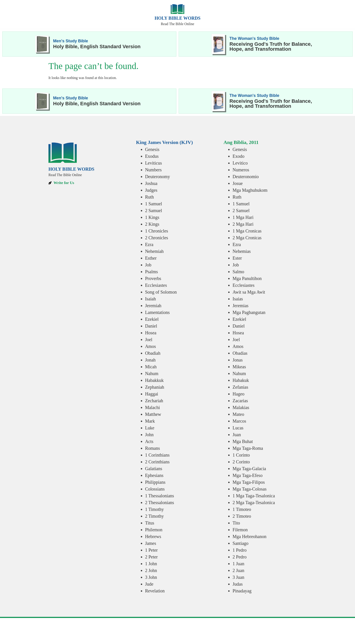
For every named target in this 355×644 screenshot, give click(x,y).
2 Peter (151, 557)
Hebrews (153, 536)
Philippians (155, 482)
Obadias (240, 353)
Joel (149, 340)
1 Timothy (155, 509)
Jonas (237, 360)
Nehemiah (154, 251)
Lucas (238, 428)
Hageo (238, 394)
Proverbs (153, 278)
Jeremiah (153, 306)
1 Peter (151, 550)
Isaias (238, 299)
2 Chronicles (157, 238)
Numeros (241, 170)
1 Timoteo (242, 509)
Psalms (152, 272)
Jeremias (240, 306)
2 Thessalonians (160, 503)
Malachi (153, 407)
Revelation (155, 591)
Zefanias (240, 387)
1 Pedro (240, 550)
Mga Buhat (243, 441)
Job (148, 265)
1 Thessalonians (160, 496)
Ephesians (154, 475)
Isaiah (151, 299)
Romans (153, 448)
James (151, 543)
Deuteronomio (246, 177)
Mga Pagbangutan (249, 312)
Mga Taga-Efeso (247, 475)
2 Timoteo (242, 516)
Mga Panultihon (247, 278)
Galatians (154, 469)
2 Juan (238, 570)
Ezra (149, 244)
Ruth (150, 197)
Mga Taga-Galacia (249, 469)
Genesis (152, 149)
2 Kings (152, 224)
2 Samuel (154, 211)
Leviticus (154, 163)
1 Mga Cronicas (247, 231)
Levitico (240, 163)
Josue (237, 183)
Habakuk (241, 380)
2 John (151, 570)
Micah (151, 367)
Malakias (241, 407)
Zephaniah (155, 387)
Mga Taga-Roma (248, 448)
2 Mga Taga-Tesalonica (254, 503)
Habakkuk (154, 380)
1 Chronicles (157, 231)
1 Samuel (154, 204)
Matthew (153, 414)
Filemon (240, 530)
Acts (149, 441)
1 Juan (238, 564)
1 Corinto (241, 455)
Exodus (152, 156)
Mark (150, 421)
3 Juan (238, 577)
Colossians (155, 489)
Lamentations (157, 312)
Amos (151, 346)
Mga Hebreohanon (249, 536)
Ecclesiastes (156, 285)
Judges (151, 190)
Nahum (152, 373)
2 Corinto (241, 462)
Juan (237, 435)
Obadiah (153, 353)
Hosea (151, 333)
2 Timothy (155, 516)
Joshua (151, 183)
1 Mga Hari (243, 217)
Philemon (154, 530)
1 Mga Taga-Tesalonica (254, 496)
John (149, 435)
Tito (236, 523)
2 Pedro (240, 557)
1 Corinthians (157, 455)
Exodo (238, 156)
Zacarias (240, 401)
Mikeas (239, 367)
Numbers (153, 170)
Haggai (152, 394)
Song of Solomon (161, 292)
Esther (151, 258)
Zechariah (154, 401)
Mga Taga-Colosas (249, 489)
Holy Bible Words (178, 18)
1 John (151, 564)
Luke (150, 428)
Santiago (240, 543)
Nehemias (242, 251)
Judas (237, 584)
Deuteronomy (158, 177)
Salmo (238, 272)
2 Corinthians (157, 462)
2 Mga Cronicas (247, 238)
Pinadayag (242, 591)
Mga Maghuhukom (250, 190)
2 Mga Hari (243, 224)
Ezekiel (152, 319)
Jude (149, 584)
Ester (237, 258)
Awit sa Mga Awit (249, 292)
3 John (151, 577)
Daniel (151, 326)
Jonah (150, 360)
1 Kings (152, 217)
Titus (150, 523)
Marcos (239, 421)
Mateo (238, 414)
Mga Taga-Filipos (249, 482)
